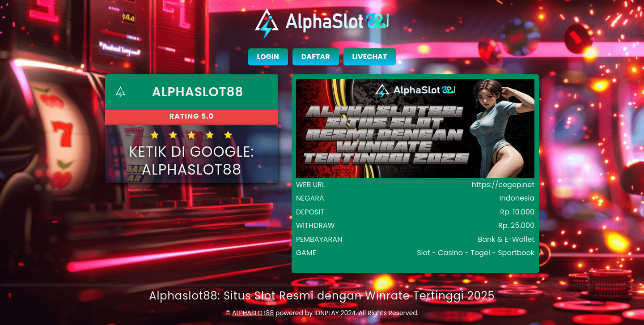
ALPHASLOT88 (253, 313)
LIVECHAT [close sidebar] (370, 57)
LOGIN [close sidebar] (268, 57)
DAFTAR (316, 57)
